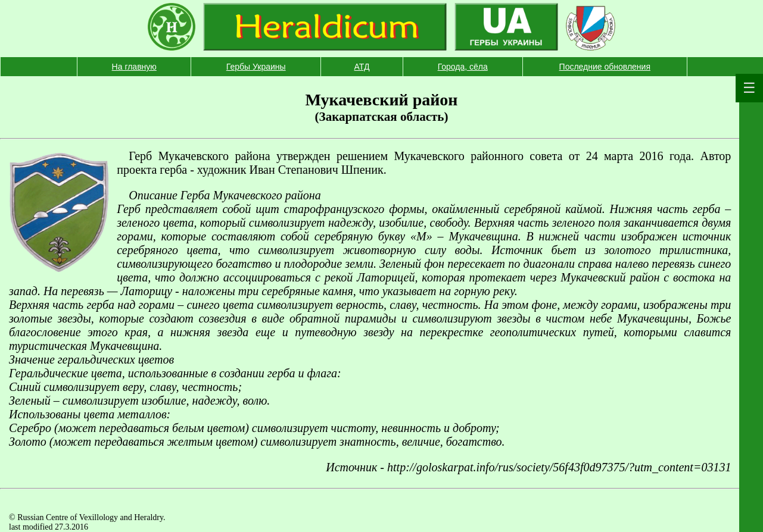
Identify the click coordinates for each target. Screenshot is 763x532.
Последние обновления (605, 67)
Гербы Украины (256, 67)
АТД (362, 67)
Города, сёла (463, 67)
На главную (134, 67)
